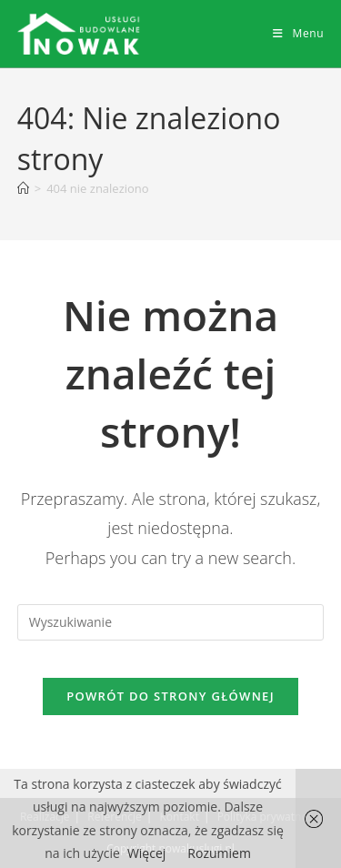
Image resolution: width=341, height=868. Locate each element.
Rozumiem (219, 853)
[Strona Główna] (23, 188)
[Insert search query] (171, 622)
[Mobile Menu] (298, 33)
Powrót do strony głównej (170, 696)
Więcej (146, 853)
